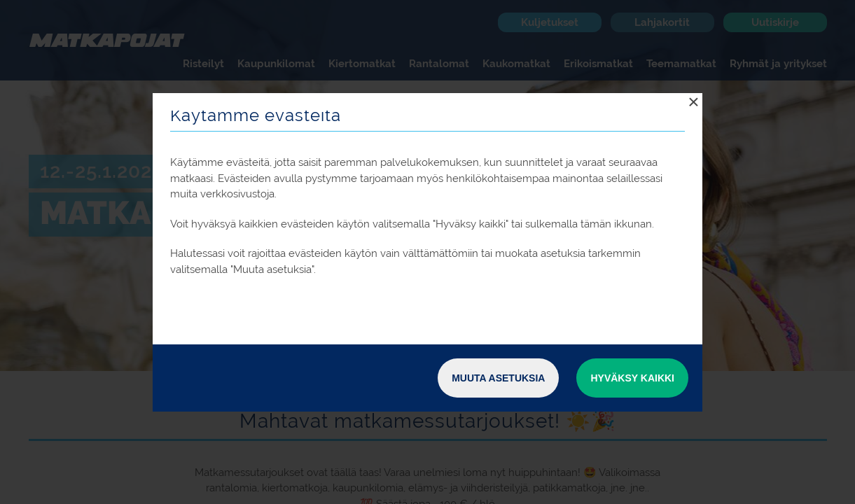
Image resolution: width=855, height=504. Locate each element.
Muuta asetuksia (498, 378)
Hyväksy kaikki (632, 378)
